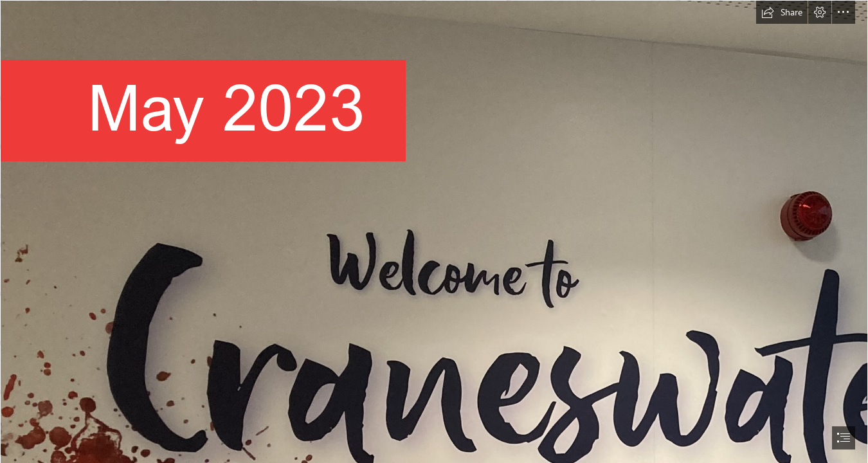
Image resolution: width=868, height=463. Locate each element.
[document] (434, 232)
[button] (782, 12)
